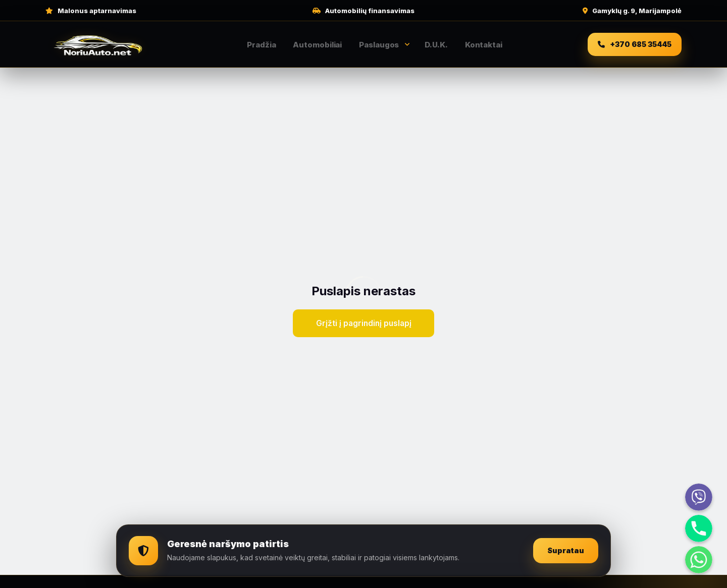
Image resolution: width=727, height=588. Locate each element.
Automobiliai (317, 45)
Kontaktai (484, 45)
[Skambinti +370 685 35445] (635, 44)
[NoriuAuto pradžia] (98, 44)
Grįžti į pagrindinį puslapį (363, 324)
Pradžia (261, 45)
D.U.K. (436, 45)
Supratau (565, 551)
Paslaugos (379, 45)
